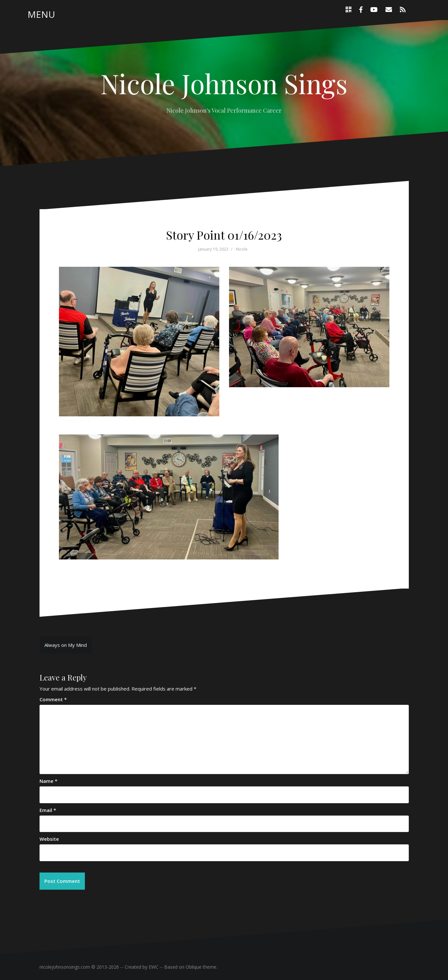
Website (49, 839)
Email (48, 810)
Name (48, 781)
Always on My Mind (66, 645)
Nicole (242, 249)
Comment (53, 699)
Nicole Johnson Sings (224, 83)
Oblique (194, 967)
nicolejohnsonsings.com (65, 967)
